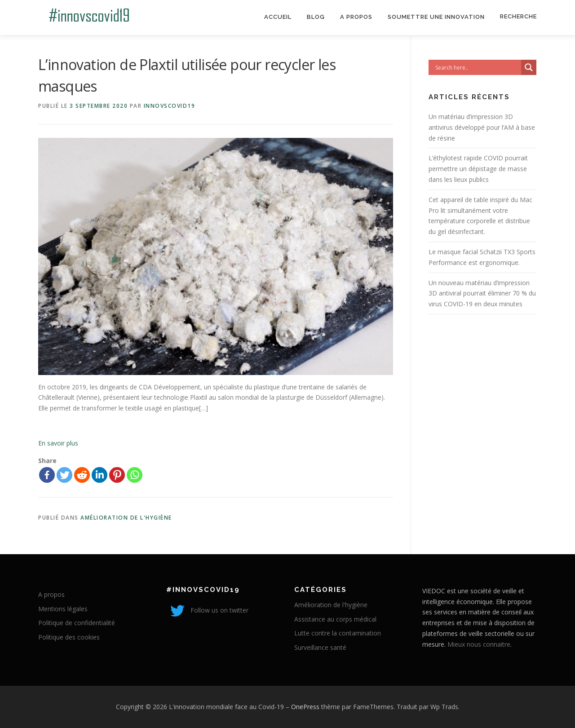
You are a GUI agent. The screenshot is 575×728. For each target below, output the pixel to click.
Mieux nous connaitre (479, 644)
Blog (316, 17)
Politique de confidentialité (77, 623)
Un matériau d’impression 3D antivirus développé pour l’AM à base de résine (482, 127)
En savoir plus (58, 443)
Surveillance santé (320, 647)
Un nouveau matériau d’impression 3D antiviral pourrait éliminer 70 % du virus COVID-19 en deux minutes (482, 293)
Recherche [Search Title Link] (518, 16)
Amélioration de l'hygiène (126, 518)
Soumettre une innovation (436, 17)
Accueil (278, 17)
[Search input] (477, 67)
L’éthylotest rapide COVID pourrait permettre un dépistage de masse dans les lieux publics (478, 169)
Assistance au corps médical (335, 619)
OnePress (305, 707)
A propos (356, 17)
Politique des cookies (69, 637)
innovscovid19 (170, 106)
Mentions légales (63, 609)
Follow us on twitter (207, 610)
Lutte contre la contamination (338, 633)
